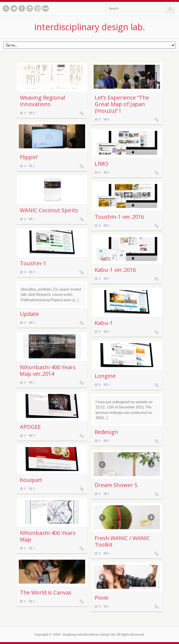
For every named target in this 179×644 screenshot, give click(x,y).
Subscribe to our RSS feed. (6, 8)
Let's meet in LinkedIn (30, 8)
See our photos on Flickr (45, 8)
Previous (100, 77)
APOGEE (30, 427)
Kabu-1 (104, 323)
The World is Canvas (46, 592)
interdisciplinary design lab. (90, 27)
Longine (105, 376)
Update (29, 314)
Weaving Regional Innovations (42, 101)
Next (153, 77)
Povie (101, 598)
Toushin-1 (33, 263)
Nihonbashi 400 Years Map (48, 536)
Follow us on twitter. (14, 8)
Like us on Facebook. (22, 8)
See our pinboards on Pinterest (38, 8)
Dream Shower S (116, 485)
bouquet (31, 480)
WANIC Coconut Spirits (49, 210)
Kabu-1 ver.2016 (115, 270)
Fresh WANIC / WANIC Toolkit (122, 541)
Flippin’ (29, 157)
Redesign (106, 432)
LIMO (101, 164)
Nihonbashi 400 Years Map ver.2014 (48, 370)
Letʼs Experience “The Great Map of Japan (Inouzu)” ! (122, 104)
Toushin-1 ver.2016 (119, 217)
